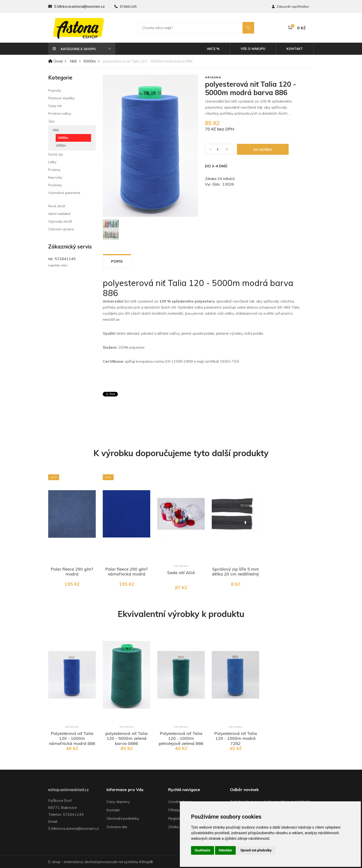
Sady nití (55, 106)
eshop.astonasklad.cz (68, 790)
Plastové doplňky (61, 98)
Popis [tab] (117, 261)
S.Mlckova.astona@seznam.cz (79, 6)
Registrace (177, 818)
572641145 (128, 7)
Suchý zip (56, 154)
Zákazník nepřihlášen (290, 7)
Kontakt (295, 49)
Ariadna (213, 77)
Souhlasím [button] (203, 850)
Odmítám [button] (225, 850)
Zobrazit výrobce (61, 229)
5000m (90, 61)
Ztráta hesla (178, 827)
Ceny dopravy (118, 802)
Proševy (54, 170)
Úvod (55, 61)
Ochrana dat (117, 827)
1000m (61, 145)
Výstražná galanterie (64, 193)
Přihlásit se (177, 810)
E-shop (54, 862)
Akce (213, 49)
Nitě (73, 61)
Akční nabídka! (59, 214)
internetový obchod (80, 862)
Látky (52, 162)
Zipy (51, 121)
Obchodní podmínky (123, 818)
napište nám (58, 265)
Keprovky (55, 177)
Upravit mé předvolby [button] (256, 850)
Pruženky (55, 185)
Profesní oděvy (60, 114)
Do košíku (263, 150)
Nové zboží (57, 206)
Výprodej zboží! (60, 221)
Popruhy (55, 90)
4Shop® (146, 862)
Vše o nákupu (253, 49)
